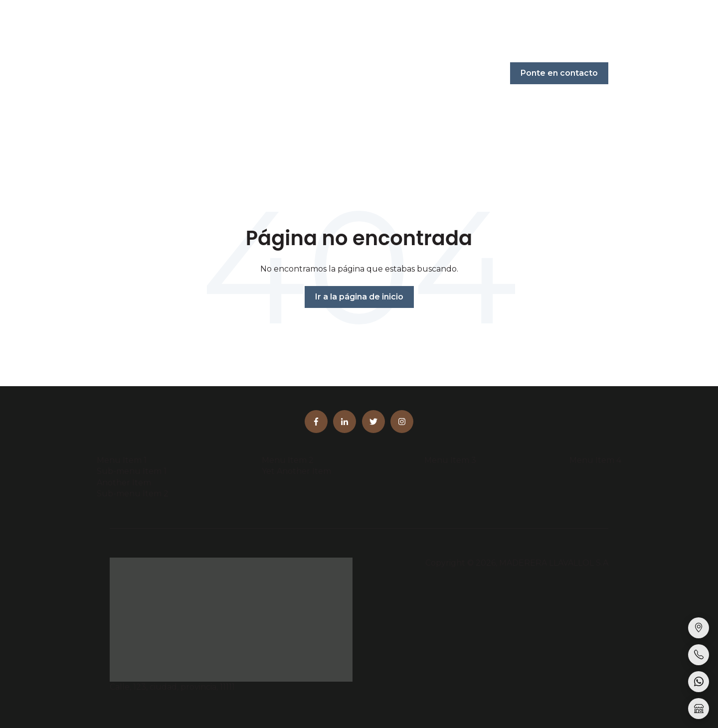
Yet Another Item (296, 471)
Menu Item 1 (122, 460)
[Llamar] (699, 655)
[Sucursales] (699, 628)
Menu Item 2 (288, 460)
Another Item (124, 483)
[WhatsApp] (699, 682)
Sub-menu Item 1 (132, 471)
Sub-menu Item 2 (133, 494)
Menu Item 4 (595, 460)
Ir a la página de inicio (359, 297)
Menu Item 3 (450, 460)
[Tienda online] (699, 709)
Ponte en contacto (559, 73)
